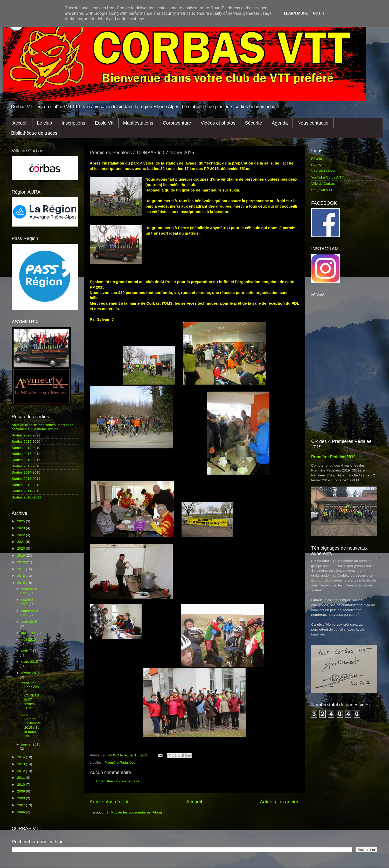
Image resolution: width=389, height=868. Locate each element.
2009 (22, 791)
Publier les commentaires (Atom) (137, 812)
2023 (22, 528)
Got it (319, 13)
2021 (22, 542)
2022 (22, 535)
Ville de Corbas (323, 184)
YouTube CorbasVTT (328, 177)
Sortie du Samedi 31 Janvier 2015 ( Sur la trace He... (31, 725)
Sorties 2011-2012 (26, 491)
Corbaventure (177, 123)
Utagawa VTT (322, 190)
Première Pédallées (120, 763)
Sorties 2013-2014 (26, 479)
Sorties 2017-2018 (26, 454)
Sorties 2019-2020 (26, 442)
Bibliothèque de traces (34, 133)
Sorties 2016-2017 (26, 460)
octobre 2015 (26, 602)
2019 (22, 555)
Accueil (20, 123)
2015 (22, 583)
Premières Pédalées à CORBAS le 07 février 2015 (30, 695)
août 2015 (29, 622)
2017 (22, 569)
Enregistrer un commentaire (118, 781)
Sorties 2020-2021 (26, 435)
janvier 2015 (31, 744)
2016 (22, 576)
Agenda (280, 123)
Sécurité (254, 123)
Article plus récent (109, 802)
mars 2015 (30, 662)
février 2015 (30, 673)
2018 (22, 562)
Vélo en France (323, 171)
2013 (22, 764)
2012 (22, 771)
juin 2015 (29, 633)
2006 (22, 812)
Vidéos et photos (218, 123)
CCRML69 (319, 165)
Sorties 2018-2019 (26, 448)
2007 (22, 805)
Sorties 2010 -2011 (26, 497)
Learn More (296, 13)
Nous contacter (313, 123)
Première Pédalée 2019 (333, 457)
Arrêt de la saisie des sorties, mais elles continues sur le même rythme (42, 427)
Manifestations (138, 123)
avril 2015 (29, 651)
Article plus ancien (280, 802)
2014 (22, 757)
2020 (22, 548)
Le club (45, 123)
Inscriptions (74, 123)
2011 (22, 778)
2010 (22, 785)
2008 (22, 798)
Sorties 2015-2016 (26, 466)
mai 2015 (29, 640)
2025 (22, 521)
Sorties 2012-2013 (26, 485)
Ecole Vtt (104, 123)
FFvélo (317, 159)
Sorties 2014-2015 (26, 472)
